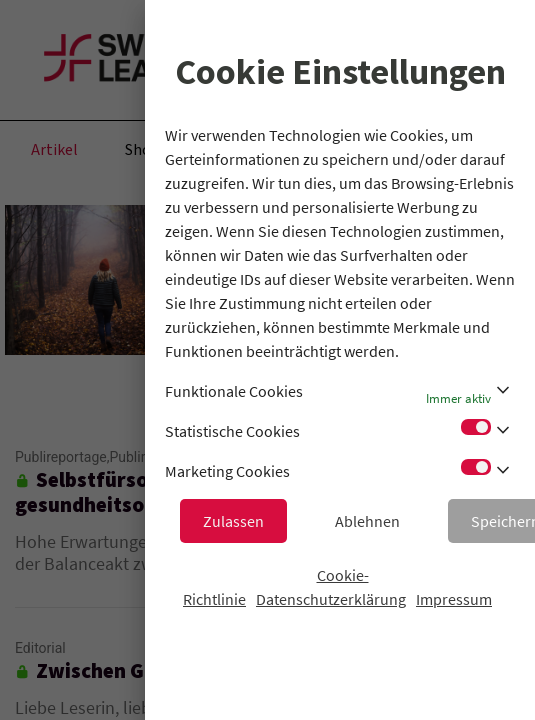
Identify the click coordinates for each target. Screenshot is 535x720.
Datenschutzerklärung (331, 599)
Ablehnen (367, 521)
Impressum (454, 599)
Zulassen (233, 521)
